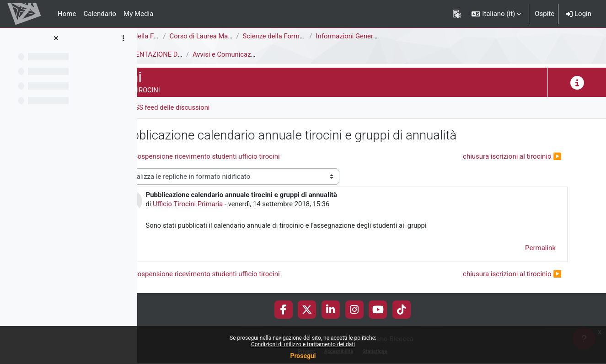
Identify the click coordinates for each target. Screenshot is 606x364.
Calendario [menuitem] (100, 14)
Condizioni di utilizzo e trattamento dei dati (303, 344)
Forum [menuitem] (165, 107)
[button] (496, 14)
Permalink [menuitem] (540, 248)
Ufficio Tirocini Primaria (247, 204)
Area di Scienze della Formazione (195, 36)
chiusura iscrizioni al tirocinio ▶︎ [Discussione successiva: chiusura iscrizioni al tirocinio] (512, 156)
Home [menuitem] (67, 14)
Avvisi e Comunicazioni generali (299, 54)
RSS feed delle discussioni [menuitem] (229, 107)
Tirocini (156, 54)
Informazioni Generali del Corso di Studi (434, 36)
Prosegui (303, 356)
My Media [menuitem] (138, 14)
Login (579, 14)
